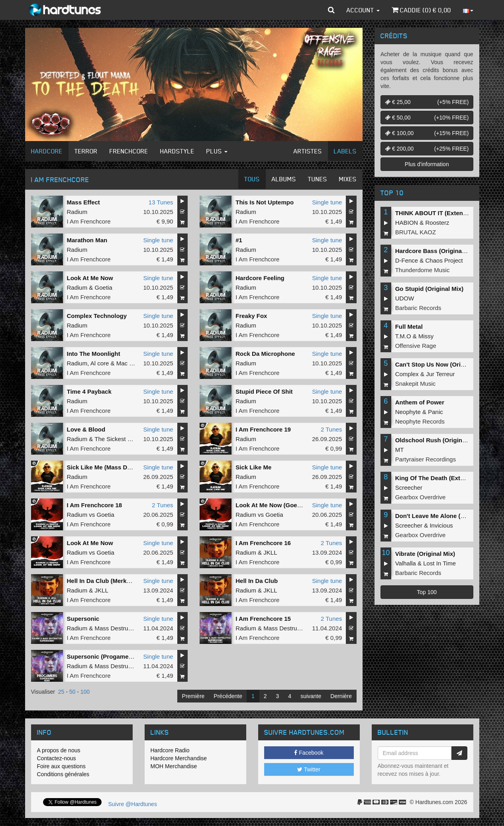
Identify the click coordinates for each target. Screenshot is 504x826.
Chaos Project (444, 260)
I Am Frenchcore (89, 221)
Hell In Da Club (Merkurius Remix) (115, 581)
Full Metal (409, 327)
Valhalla (406, 563)
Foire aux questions (61, 766)
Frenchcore (129, 151)
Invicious (441, 525)
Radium (77, 212)
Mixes (348, 179)
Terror (86, 151)
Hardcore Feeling (260, 278)
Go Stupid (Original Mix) (429, 289)
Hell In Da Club (257, 581)
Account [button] (363, 10)
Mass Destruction (118, 628)
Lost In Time (439, 563)
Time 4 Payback (89, 391)
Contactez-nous (57, 758)
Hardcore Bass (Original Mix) (436, 251)
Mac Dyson (131, 363)
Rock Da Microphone (265, 354)
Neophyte (408, 412)
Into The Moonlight (94, 354)
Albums (284, 179)
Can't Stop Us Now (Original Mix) (442, 364)
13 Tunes (161, 202)
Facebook (309, 753)
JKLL (270, 552)
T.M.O (403, 336)
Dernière (341, 696)
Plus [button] (217, 151)
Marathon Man (87, 240)
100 (85, 692)
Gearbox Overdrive (421, 497)
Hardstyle (177, 151)
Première (193, 696)
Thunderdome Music (423, 270)
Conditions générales (63, 774)
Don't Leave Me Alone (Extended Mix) (448, 516)
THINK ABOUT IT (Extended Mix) (441, 213)
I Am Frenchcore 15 (263, 619)
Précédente (228, 696)
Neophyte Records (420, 421)
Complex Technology (97, 316)
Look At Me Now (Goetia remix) (279, 505)
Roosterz (437, 223)
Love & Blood (86, 429)
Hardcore (47, 151)
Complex (407, 374)
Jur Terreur (440, 374)
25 (61, 692)
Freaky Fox (251, 316)
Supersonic (83, 619)
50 (73, 692)
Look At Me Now (90, 278)
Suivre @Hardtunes (133, 804)
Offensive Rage (416, 346)
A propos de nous (59, 750)
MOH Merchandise (174, 766)
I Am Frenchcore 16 (263, 543)
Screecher (409, 488)
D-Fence (407, 260)
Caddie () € (421, 10)
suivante (311, 696)
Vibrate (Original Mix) (425, 554)
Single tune (327, 202)
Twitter (309, 769)
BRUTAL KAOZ (416, 232)
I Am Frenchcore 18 (95, 505)
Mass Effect (83, 202)
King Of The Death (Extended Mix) (443, 478)
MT (400, 450)
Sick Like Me (253, 467)
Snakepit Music (416, 384)
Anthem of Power (420, 402)
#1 (239, 240)
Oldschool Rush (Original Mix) (438, 440)
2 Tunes (331, 429)
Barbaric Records (418, 308)
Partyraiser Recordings (426, 459)
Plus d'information (427, 164)
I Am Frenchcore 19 (263, 429)
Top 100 (427, 592)
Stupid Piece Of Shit (264, 391)
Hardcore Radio (170, 750)
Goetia (104, 287)
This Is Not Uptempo (265, 202)
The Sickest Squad (120, 439)
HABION (407, 223)
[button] (331, 10)
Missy (426, 336)
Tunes (318, 179)
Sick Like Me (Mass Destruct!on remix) (122, 467)
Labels (345, 151)
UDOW (405, 298)
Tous (252, 179)
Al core (100, 363)
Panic (435, 412)
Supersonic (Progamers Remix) (111, 656)
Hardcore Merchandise (179, 758)
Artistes (308, 151)
